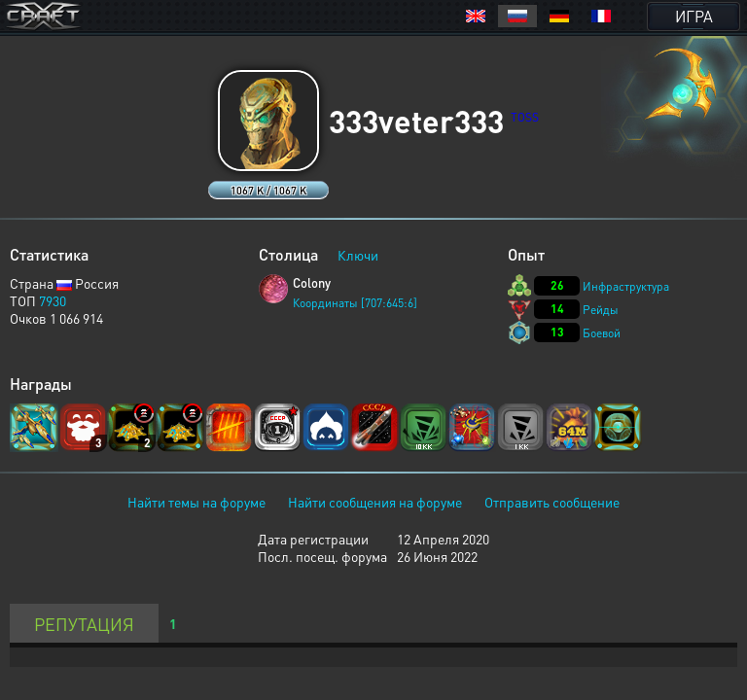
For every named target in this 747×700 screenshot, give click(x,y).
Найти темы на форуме (196, 502)
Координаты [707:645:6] (355, 303)
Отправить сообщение (552, 502)
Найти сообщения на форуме (375, 502)
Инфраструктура (626, 286)
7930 (53, 300)
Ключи (358, 255)
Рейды (601, 310)
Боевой (602, 333)
